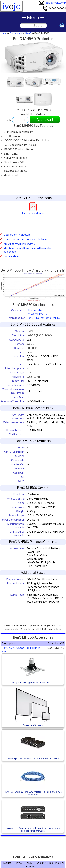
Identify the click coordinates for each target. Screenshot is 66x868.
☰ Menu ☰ (33, 17)
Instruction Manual (33, 212)
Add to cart (45, 120)
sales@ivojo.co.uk (52, 3)
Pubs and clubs (13, 256)
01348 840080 (54, 8)
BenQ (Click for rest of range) (44, 318)
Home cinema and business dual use (25, 239)
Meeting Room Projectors (19, 244)
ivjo (12, 6)
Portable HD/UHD (37, 314)
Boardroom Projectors (17, 235)
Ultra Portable (35, 310)
